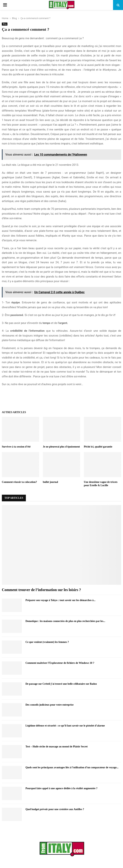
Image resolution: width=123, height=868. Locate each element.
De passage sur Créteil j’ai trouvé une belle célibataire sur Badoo (61, 684)
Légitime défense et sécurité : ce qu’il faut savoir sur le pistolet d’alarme (65, 726)
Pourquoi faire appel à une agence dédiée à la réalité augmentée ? (61, 788)
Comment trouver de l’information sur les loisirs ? (41, 590)
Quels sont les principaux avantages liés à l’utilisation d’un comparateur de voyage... (72, 767)
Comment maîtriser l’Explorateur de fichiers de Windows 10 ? (60, 663)
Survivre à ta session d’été (16, 447)
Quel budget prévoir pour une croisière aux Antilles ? (55, 809)
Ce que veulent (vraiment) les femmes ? (47, 642)
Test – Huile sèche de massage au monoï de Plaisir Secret (57, 747)
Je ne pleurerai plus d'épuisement (61, 447)
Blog (5, 24)
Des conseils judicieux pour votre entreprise (49, 705)
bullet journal (50, 482)
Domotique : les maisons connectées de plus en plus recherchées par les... (65, 621)
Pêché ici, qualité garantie (98, 447)
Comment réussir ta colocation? (19, 482)
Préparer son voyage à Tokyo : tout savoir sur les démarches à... (60, 600)
